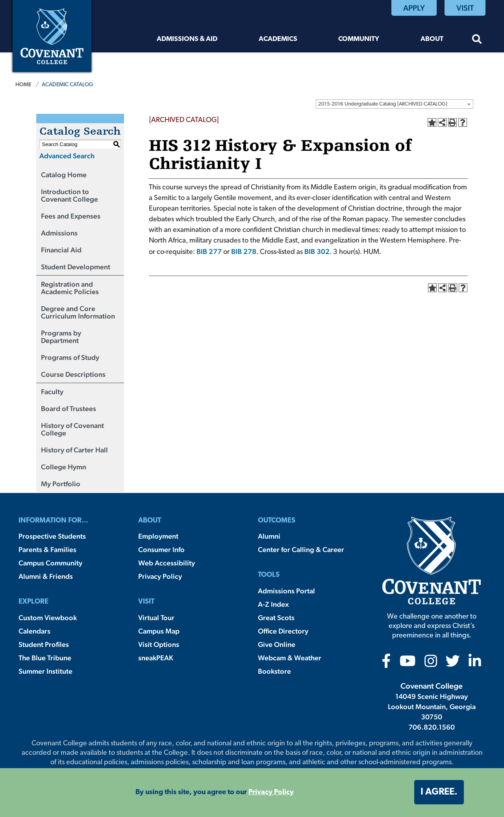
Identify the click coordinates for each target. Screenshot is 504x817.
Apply (414, 8)
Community (359, 39)
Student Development (76, 267)
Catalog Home (64, 175)
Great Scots (276, 618)
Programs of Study (70, 357)
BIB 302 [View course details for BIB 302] (317, 251)
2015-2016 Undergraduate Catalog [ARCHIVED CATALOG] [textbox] (383, 104)
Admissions (59, 233)
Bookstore (274, 671)
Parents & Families (47, 549)
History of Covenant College (72, 429)
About (432, 39)
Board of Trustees (69, 408)
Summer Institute (45, 671)
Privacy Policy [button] (271, 792)
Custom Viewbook (48, 618)
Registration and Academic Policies (70, 288)
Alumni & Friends (46, 576)
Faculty (52, 392)
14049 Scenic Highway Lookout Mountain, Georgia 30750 (432, 707)
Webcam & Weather (290, 658)
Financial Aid (61, 250)
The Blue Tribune (45, 658)
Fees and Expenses (71, 216)
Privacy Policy (160, 576)
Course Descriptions (73, 374)
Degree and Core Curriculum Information (78, 312)
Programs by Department (61, 337)
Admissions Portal (286, 591)
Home (23, 84)
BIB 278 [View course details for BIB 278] (244, 251)
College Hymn (64, 467)
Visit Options (159, 644)
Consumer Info (161, 549)
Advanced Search (67, 156)
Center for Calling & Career (301, 549)
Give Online (277, 644)
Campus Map (159, 631)
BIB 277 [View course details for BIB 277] (209, 251)
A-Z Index (273, 604)
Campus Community (50, 563)
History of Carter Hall (74, 450)
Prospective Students (52, 536)
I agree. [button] (439, 792)
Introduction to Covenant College (69, 195)
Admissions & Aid (187, 39)
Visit (465, 8)
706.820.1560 (432, 727)
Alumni (269, 536)
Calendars (34, 631)
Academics (278, 39)
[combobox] (395, 104)
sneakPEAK (156, 658)
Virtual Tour (156, 618)
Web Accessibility (167, 563)
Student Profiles (44, 644)
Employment (158, 536)
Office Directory (283, 631)
